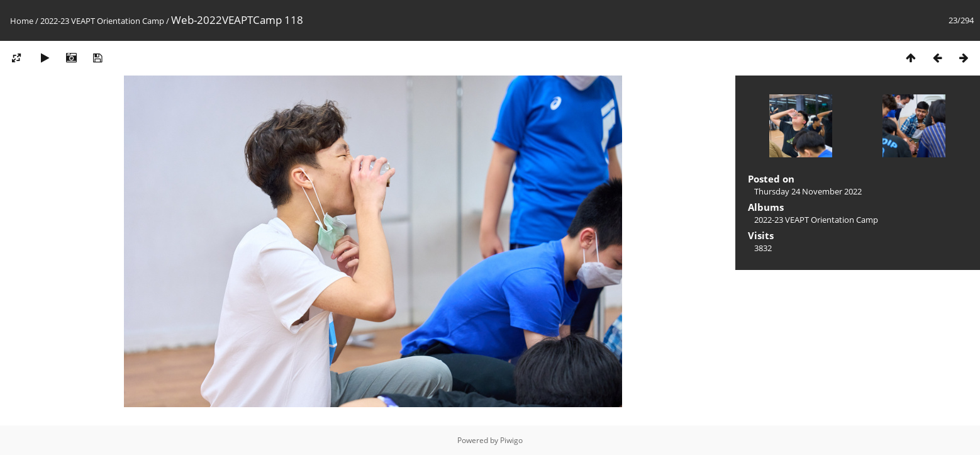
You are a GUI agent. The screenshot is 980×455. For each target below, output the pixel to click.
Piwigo (511, 440)
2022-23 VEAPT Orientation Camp (102, 21)
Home (22, 21)
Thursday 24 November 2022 (808, 191)
